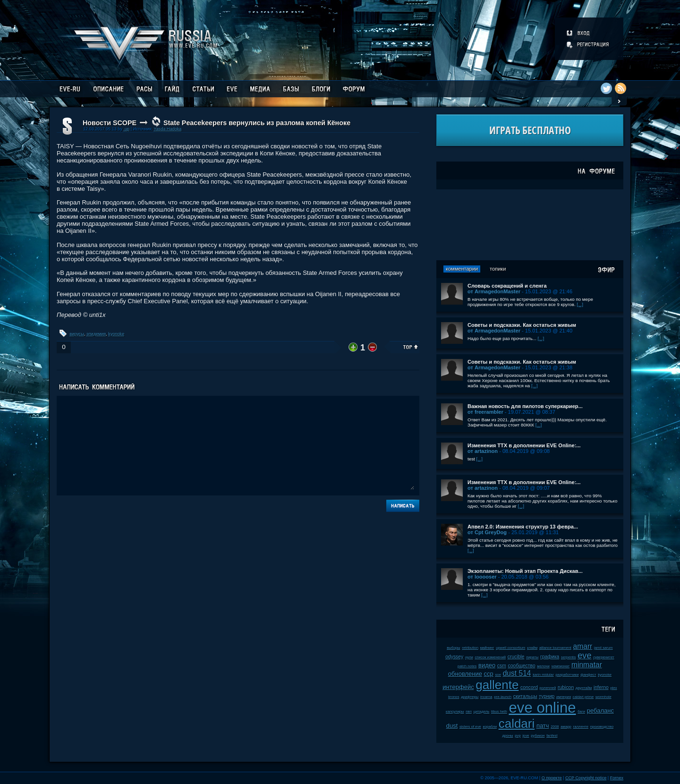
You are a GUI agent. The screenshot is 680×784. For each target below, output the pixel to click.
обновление (465, 674)
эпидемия (96, 334)
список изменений (490, 657)
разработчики (567, 675)
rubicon (566, 687)
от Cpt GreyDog (487, 532)
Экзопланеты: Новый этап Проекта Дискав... (525, 571)
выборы (454, 648)
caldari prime (583, 697)
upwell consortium (510, 648)
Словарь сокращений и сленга (507, 286)
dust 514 (517, 673)
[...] (580, 304)
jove (526, 736)
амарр (566, 727)
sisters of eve (470, 727)
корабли (490, 727)
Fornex (617, 778)
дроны (507, 736)
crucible (516, 657)
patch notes (467, 666)
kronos (454, 697)
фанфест (588, 675)
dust (452, 726)
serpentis (569, 657)
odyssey (454, 657)
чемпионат (561, 666)
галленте (581, 727)
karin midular (543, 675)
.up (126, 129)
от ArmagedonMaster (494, 291)
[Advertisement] (530, 225)
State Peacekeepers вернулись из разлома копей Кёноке (257, 123)
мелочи (543, 666)
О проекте (552, 778)
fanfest (552, 736)
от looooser (482, 577)
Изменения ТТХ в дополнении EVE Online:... (524, 445)
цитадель (482, 712)
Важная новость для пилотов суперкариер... (525, 406)
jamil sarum (603, 648)
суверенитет (604, 657)
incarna (486, 697)
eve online (542, 708)
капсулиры (455, 712)
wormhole (603, 697)
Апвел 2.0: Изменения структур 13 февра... (523, 527)
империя (564, 697)
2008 (555, 727)
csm (502, 666)
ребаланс (600, 711)
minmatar (587, 665)
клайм (532, 648)
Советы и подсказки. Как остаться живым (522, 325)
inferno (601, 687)
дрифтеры (470, 697)
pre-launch (503, 697)
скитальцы (525, 696)
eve (584, 656)
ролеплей (548, 688)
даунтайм (584, 688)
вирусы (77, 334)
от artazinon (483, 451)
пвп (469, 712)
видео (487, 665)
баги (581, 712)
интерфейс (458, 687)
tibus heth (499, 712)
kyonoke (116, 334)
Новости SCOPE (110, 123)
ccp (489, 674)
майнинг (487, 648)
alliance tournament (555, 648)
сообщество (522, 666)
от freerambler (485, 412)
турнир (547, 696)
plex (613, 688)
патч (543, 726)
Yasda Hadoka (167, 129)
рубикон (538, 736)
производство (602, 727)
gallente (497, 685)
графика (550, 657)
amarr (583, 646)
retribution (470, 648)
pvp (518, 736)
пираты (532, 657)
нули (469, 657)
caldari (517, 724)
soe (498, 675)
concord (529, 687)
